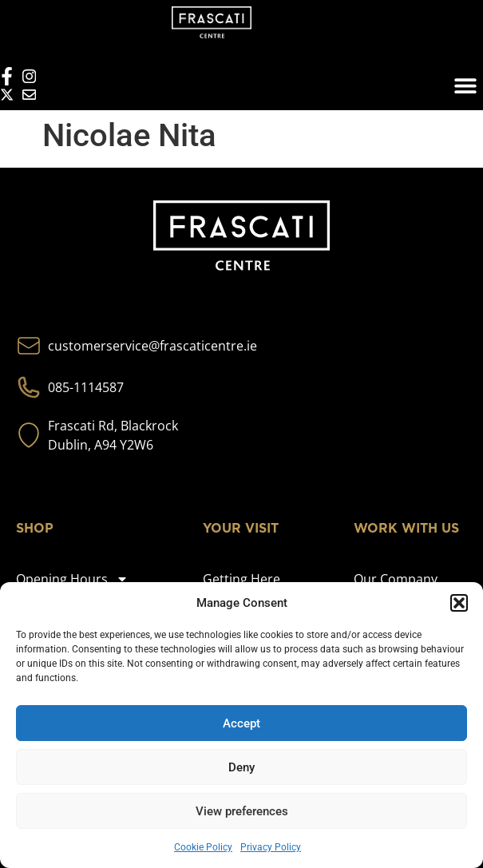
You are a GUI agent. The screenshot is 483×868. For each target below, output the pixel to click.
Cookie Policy (203, 847)
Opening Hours (72, 579)
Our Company (396, 579)
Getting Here (241, 579)
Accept (241, 723)
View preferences (242, 811)
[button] (459, 603)
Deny (241, 767)
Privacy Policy (271, 847)
